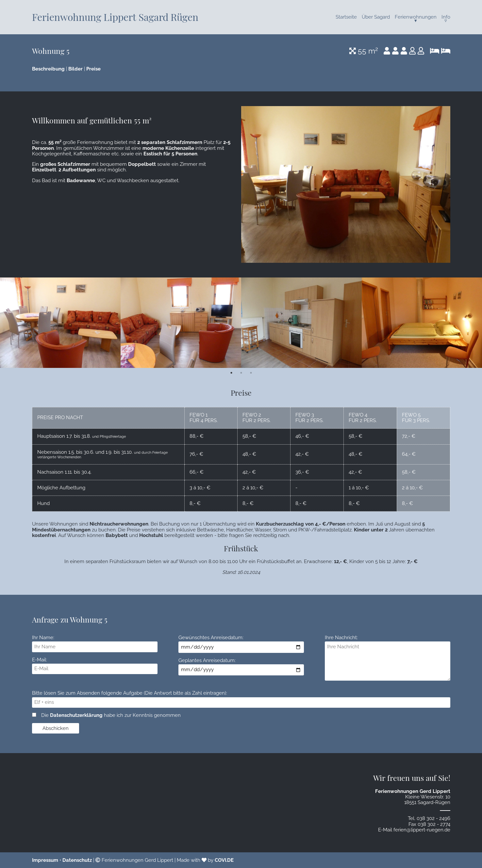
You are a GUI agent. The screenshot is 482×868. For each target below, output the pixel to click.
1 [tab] (231, 373)
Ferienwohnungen (416, 17)
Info (446, 17)
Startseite (346, 17)
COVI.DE (224, 860)
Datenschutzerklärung (76, 715)
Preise (93, 69)
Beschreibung (48, 69)
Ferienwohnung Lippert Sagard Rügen (115, 17)
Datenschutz (77, 860)
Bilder (75, 69)
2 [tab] (241, 373)
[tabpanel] (60, 323)
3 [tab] (251, 373)
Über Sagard (376, 17)
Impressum (45, 860)
